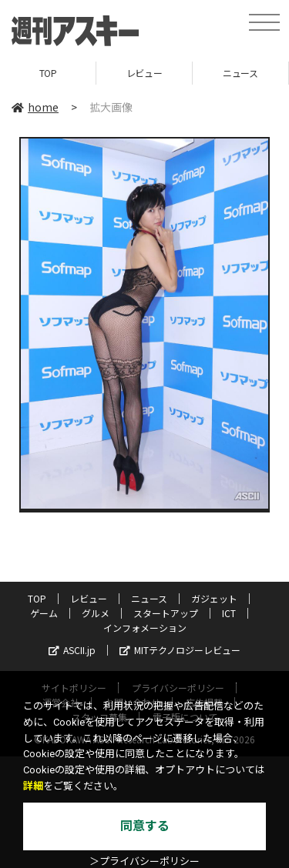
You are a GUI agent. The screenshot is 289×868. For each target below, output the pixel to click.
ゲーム (44, 613)
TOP (48, 73)
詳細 (33, 786)
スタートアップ (166, 613)
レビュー (144, 73)
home (35, 107)
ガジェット (214, 598)
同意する (145, 826)
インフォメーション (145, 628)
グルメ (96, 613)
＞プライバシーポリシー (144, 861)
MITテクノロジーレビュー (180, 650)
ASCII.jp (72, 650)
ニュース (240, 73)
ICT (229, 613)
